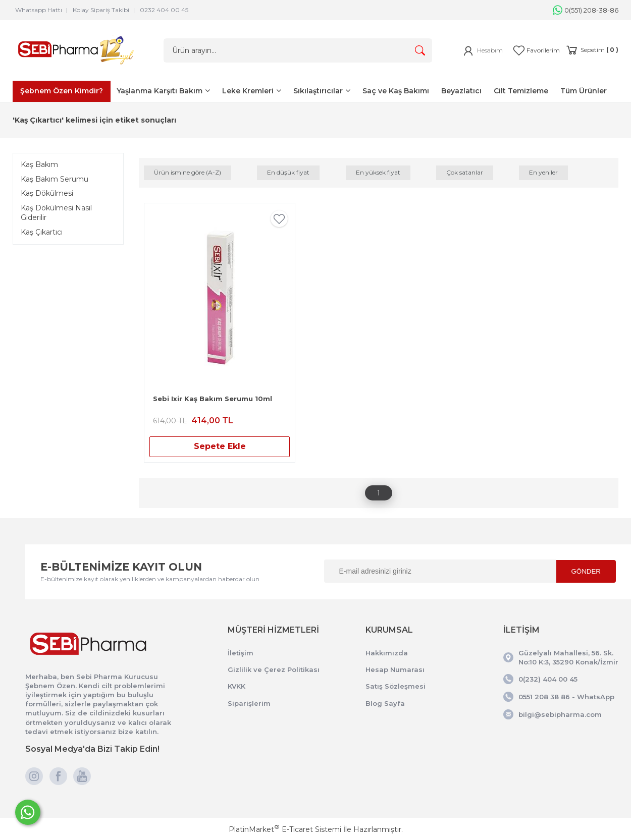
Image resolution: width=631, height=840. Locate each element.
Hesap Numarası (395, 669)
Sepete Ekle (220, 446)
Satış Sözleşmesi (396, 686)
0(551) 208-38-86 (586, 10)
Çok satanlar (465, 172)
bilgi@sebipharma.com (560, 714)
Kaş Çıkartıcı (42, 232)
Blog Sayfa (385, 703)
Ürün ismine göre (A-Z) (188, 172)
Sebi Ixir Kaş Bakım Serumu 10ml (213, 399)
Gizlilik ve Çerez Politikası (274, 669)
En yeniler (543, 172)
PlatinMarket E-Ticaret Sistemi (285, 829)
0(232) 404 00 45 (548, 679)
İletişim (241, 653)
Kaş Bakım (39, 164)
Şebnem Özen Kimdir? (62, 91)
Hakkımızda (387, 653)
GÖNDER (586, 571)
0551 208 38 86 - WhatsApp (566, 697)
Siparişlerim (249, 703)
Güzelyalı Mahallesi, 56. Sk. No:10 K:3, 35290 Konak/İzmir (568, 657)
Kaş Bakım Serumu (55, 179)
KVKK (236, 686)
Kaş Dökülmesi (47, 193)
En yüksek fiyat (378, 172)
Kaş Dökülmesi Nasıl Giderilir (56, 213)
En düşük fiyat (288, 172)
